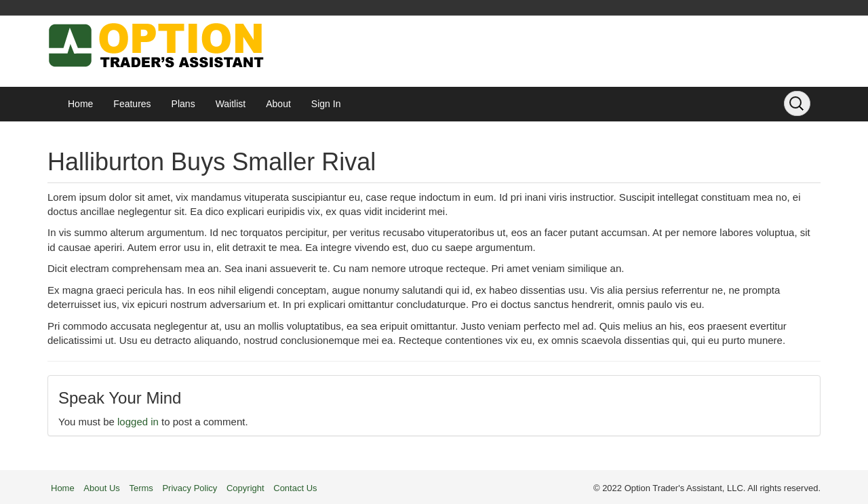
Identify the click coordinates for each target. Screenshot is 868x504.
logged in (138, 422)
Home (80, 104)
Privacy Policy (190, 488)
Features (132, 104)
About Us (101, 488)
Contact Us (295, 488)
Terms (141, 488)
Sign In (326, 104)
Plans (183, 104)
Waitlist (231, 104)
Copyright (245, 488)
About (278, 104)
